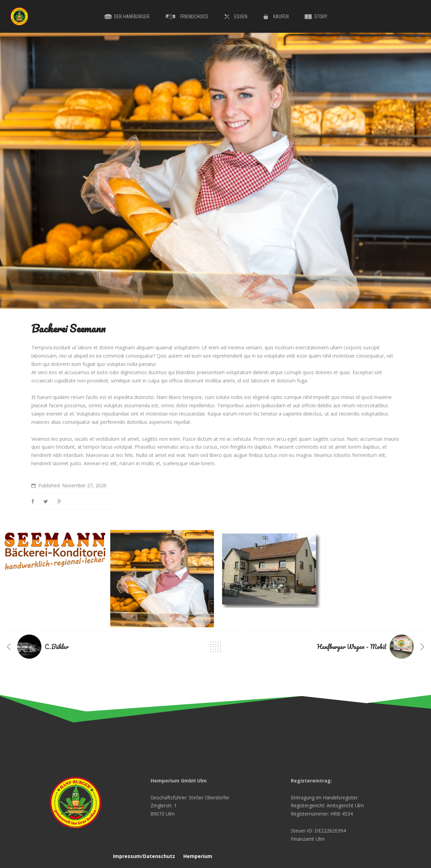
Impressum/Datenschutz (144, 856)
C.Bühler (57, 647)
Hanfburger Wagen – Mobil (352, 647)
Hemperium (198, 856)
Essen (241, 17)
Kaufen (281, 17)
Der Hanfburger (132, 17)
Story (321, 17)
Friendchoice (194, 17)
